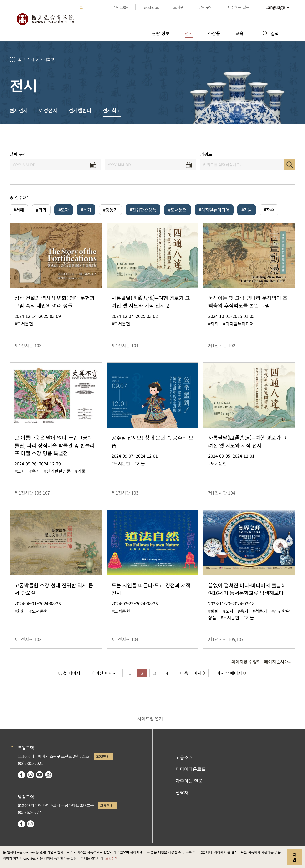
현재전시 (19, 110)
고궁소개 (184, 757)
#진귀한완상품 (143, 210)
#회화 (41, 210)
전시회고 (47, 59)
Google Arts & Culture (49, 775)
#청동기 (110, 210)
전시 (31, 59)
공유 (248, 138)
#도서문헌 (178, 210)
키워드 (206, 154)
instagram (30, 775)
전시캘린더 (80, 110)
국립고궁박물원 (45, 19)
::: (82, 7)
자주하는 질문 (189, 781)
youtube (40, 775)
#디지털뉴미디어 (214, 210)
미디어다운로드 (191, 769)
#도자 (64, 210)
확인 (294, 857)
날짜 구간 (18, 154)
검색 (290, 165)
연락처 (182, 792)
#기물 (247, 210)
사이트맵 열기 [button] (150, 718)
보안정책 (112, 858)
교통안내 (102, 756)
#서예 (19, 210)
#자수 (269, 210)
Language (275, 7)
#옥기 (86, 210)
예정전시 (48, 110)
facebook (21, 775)
